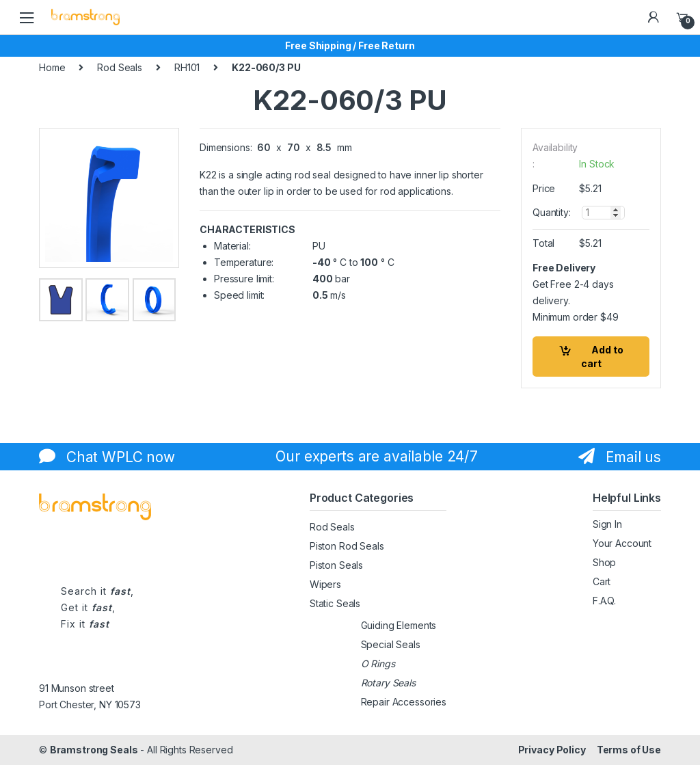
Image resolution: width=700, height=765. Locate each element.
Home (52, 67)
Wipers (325, 584)
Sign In (607, 524)
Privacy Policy (552, 750)
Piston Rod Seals (347, 546)
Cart (602, 581)
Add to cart (602, 357)
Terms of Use (629, 750)
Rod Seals (120, 67)
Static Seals (335, 603)
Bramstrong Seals (94, 750)
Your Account (622, 543)
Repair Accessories (404, 702)
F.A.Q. (604, 601)
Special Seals (391, 644)
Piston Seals (336, 565)
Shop (604, 562)
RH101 (187, 67)
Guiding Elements (399, 625)
